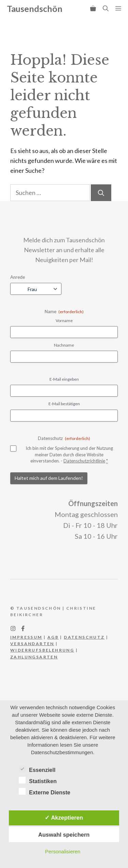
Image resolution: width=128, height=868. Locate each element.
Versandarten (32, 644)
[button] (106, 9)
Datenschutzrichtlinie (84, 461)
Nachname (64, 345)
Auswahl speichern (64, 835)
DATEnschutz (84, 637)
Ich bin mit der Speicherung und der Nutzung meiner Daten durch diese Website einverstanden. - (69, 455)
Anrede (18, 277)
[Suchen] (101, 193)
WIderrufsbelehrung (42, 650)
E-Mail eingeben (64, 379)
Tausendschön (35, 9)
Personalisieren (63, 851)
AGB (53, 637)
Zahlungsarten (34, 657)
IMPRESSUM (26, 637)
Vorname (64, 321)
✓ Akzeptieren (64, 818)
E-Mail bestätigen (64, 404)
